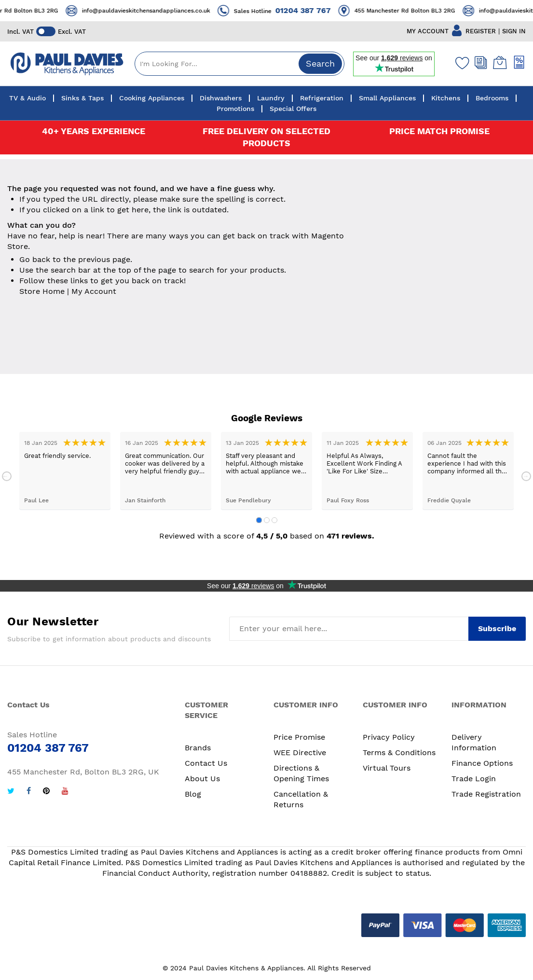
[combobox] (239, 64)
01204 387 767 (313, 10)
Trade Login (474, 779)
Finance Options (482, 763)
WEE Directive (300, 752)
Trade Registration (486, 794)
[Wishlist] (460, 63)
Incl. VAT (20, 32)
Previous (7, 476)
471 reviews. (350, 536)
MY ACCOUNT (428, 31)
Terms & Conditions (399, 752)
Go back (35, 259)
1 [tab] (259, 520)
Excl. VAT (72, 32)
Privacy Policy (389, 737)
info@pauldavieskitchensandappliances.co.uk (156, 11)
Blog (193, 794)
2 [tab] (267, 520)
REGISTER (481, 31)
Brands (198, 748)
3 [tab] (274, 520)
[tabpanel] (65, 471)
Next (526, 476)
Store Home (42, 291)
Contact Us (206, 763)
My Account (94, 291)
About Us (202, 779)
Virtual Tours (387, 768)
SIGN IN (514, 31)
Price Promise (299, 737)
